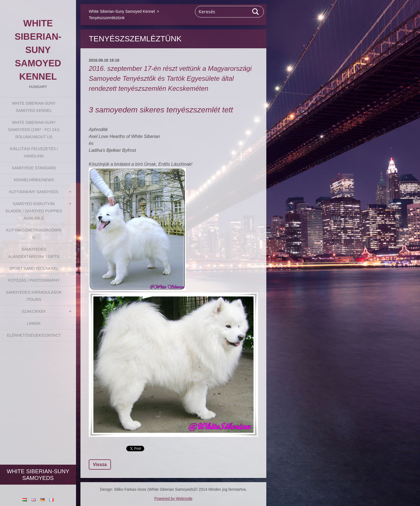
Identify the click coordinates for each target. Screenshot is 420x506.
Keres (256, 12)
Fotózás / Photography (34, 280)
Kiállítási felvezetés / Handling (34, 152)
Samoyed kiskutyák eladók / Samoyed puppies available (34, 211)
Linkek (34, 323)
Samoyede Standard (34, 168)
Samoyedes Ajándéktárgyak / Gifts (34, 253)
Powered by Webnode (173, 499)
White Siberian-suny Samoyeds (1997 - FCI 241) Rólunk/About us (34, 130)
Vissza (100, 465)
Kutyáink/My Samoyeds (34, 192)
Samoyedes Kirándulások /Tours (34, 296)
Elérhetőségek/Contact (34, 335)
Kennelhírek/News (34, 180)
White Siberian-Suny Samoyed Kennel (34, 107)
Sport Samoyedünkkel (34, 268)
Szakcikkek (34, 311)
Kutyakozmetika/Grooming (34, 234)
